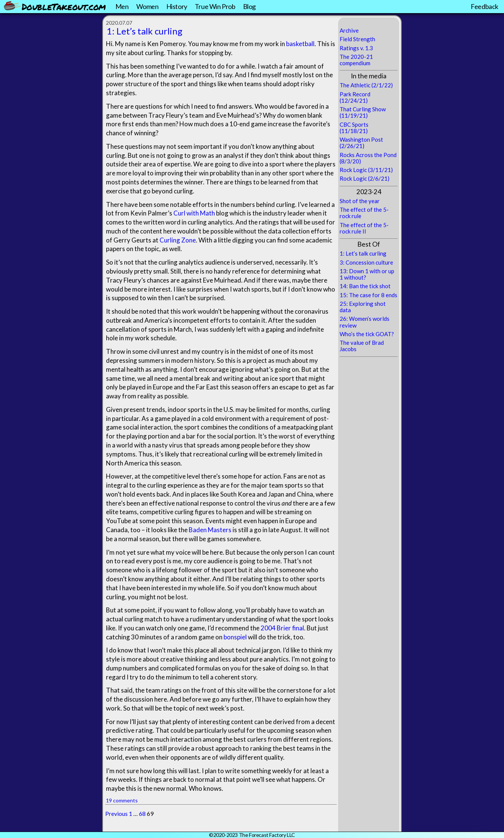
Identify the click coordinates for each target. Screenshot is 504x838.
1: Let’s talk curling (145, 31)
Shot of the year (360, 201)
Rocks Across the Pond (368, 155)
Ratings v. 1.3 (356, 48)
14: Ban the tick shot (365, 286)
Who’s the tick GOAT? (367, 334)
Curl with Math (194, 213)
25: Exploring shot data (363, 307)
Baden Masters (210, 530)
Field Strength (357, 39)
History (177, 6)
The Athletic (355, 85)
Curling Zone (178, 240)
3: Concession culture (366, 262)
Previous (116, 813)
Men (122, 6)
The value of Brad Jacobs (362, 346)
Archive (349, 30)
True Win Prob (215, 6)
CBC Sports (354, 124)
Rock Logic (353, 170)
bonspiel (235, 637)
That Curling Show (363, 109)
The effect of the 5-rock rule (364, 213)
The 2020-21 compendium (356, 60)
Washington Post (361, 139)
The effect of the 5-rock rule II (364, 228)
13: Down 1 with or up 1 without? (367, 274)
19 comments (122, 800)
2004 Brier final (282, 628)
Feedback (485, 6)
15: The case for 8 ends (368, 295)
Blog (249, 6)
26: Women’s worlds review (365, 322)
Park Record (355, 94)
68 (142, 813)
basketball (300, 44)
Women (148, 6)
